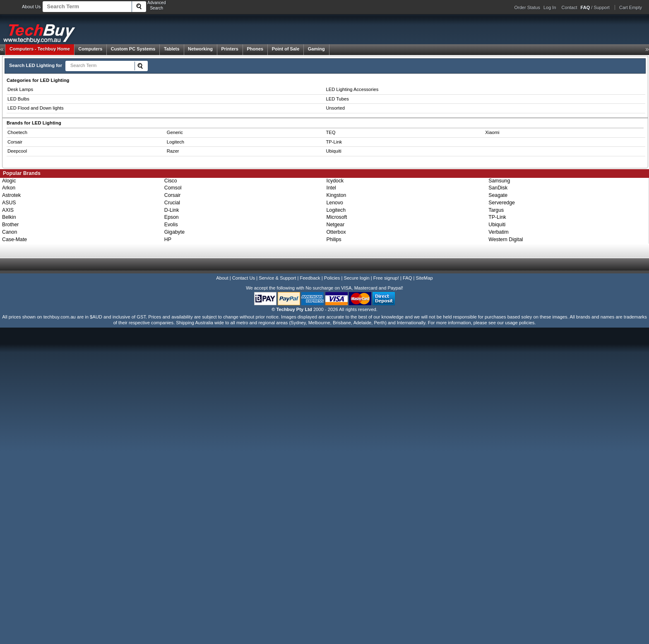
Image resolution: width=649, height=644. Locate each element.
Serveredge (502, 203)
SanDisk (498, 188)
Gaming (316, 49)
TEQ (331, 132)
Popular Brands (22, 173)
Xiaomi (492, 132)
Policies (332, 278)
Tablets (172, 49)
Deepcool (17, 151)
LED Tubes (338, 99)
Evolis (171, 225)
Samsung (499, 181)
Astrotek (11, 195)
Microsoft (337, 217)
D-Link (172, 210)
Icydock (335, 181)
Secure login (356, 278)
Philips (334, 239)
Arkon (9, 188)
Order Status (527, 7)
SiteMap (424, 278)
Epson (172, 217)
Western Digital (506, 239)
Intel (331, 188)
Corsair (15, 142)
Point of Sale (286, 49)
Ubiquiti (334, 151)
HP (168, 239)
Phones (255, 49)
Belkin (9, 217)
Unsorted (335, 108)
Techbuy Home (40, 49)
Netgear (336, 225)
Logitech (175, 142)
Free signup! (386, 278)
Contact (570, 7)
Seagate (498, 195)
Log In (550, 7)
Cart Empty (631, 7)
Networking (200, 49)
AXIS (8, 210)
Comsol (173, 188)
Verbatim (499, 232)
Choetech (17, 132)
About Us (31, 7)
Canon (10, 232)
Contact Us (244, 278)
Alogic (9, 181)
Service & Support (277, 278)
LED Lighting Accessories (352, 89)
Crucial (172, 203)
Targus (496, 210)
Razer (173, 151)
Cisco (171, 181)
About (222, 278)
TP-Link (334, 142)
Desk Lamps (20, 89)
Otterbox (336, 232)
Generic (175, 132)
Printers (230, 49)
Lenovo (335, 203)
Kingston (337, 195)
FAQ (407, 278)
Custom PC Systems (133, 49)
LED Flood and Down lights (36, 108)
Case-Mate (14, 239)
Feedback (310, 278)
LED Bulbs (18, 99)
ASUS (9, 203)
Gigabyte (174, 232)
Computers (90, 49)
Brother (10, 225)
